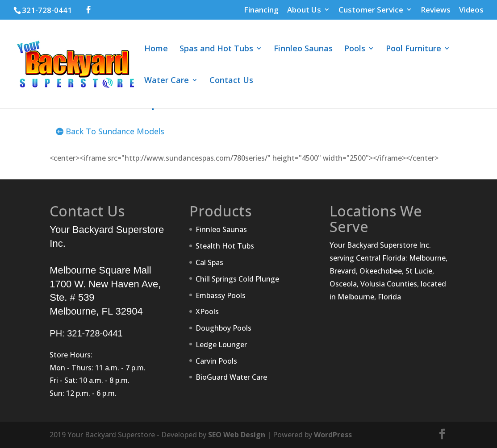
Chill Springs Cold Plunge (237, 279)
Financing (261, 10)
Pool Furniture (413, 49)
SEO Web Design (237, 435)
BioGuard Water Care (231, 377)
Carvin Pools (216, 361)
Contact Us (231, 81)
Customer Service (371, 10)
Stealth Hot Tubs (225, 246)
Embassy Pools (221, 295)
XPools (207, 311)
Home (156, 49)
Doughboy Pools (223, 328)
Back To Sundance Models (115, 131)
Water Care (167, 81)
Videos (471, 10)
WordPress (333, 435)
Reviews (436, 10)
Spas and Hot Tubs (216, 49)
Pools (355, 49)
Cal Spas (209, 262)
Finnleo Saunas (303, 49)
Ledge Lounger (221, 344)
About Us (304, 10)
